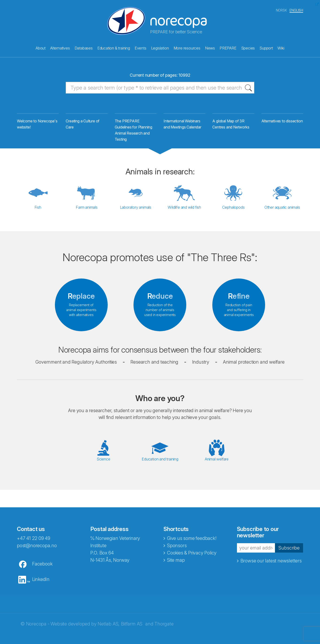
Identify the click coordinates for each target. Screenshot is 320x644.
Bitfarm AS (132, 628)
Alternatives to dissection (282, 126)
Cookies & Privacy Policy (192, 557)
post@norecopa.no (37, 550)
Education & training (114, 47)
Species (248, 47)
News (210, 47)
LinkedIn (41, 584)
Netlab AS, (109, 628)
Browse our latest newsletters (271, 565)
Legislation (160, 47)
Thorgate (164, 628)
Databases (84, 47)
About (41, 47)
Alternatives (60, 47)
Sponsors (177, 550)
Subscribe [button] (289, 552)
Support (266, 47)
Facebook (42, 568)
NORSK (281, 9)
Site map (176, 565)
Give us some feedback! (192, 543)
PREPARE (228, 47)
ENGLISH (296, 9)
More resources (187, 47)
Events (141, 47)
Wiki (281, 47)
